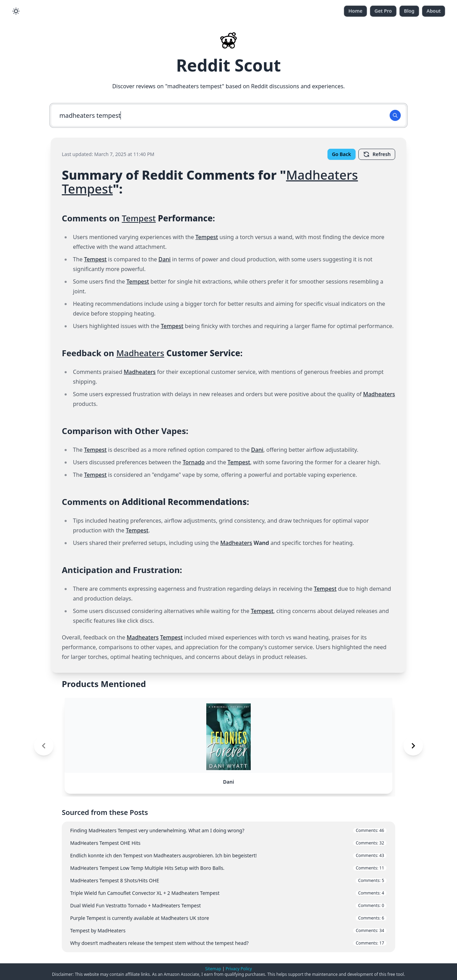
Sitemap (213, 969)
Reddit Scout (228, 65)
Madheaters (322, 175)
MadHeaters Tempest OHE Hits (228, 843)
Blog (409, 11)
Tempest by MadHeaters (228, 930)
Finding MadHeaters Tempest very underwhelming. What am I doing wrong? (228, 830)
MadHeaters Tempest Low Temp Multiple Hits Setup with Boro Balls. (228, 868)
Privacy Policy (239, 969)
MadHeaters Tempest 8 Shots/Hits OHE (228, 880)
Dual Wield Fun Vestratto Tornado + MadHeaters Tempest (228, 905)
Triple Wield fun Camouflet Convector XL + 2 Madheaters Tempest (228, 893)
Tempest (87, 189)
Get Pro (383, 11)
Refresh (377, 154)
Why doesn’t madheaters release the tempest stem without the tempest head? (228, 943)
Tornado (194, 462)
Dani (164, 259)
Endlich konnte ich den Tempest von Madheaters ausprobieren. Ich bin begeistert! (228, 855)
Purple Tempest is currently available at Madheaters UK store (228, 918)
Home (355, 11)
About (434, 11)
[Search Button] (395, 115)
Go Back (342, 154)
